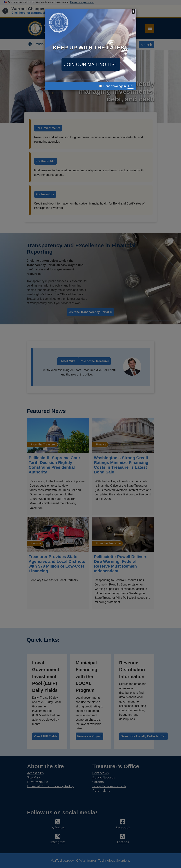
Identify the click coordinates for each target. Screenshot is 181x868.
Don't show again (113, 86)
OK (131, 86)
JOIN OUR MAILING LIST (91, 64)
